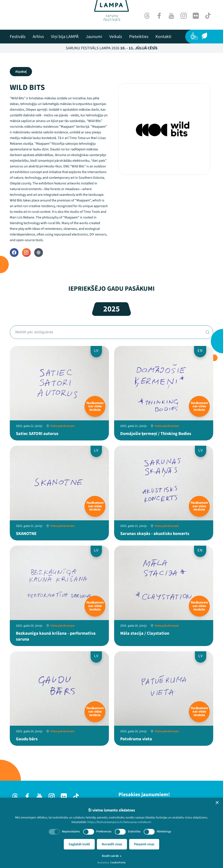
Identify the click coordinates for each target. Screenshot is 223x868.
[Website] (39, 253)
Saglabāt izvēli (79, 844)
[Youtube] (171, 16)
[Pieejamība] (194, 36)
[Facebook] (159, 16)
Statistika (134, 832)
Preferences (104, 832)
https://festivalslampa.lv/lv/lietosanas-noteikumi (119, 822)
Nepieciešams (71, 832)
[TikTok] (208, 16)
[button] (217, 803)
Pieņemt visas (144, 844)
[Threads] (147, 16)
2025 (111, 309)
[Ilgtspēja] (204, 36)
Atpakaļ (21, 72)
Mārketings (164, 832)
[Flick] (196, 16)
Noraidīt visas (112, 844)
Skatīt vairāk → (112, 856)
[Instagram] (184, 16)
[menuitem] (18, 37)
